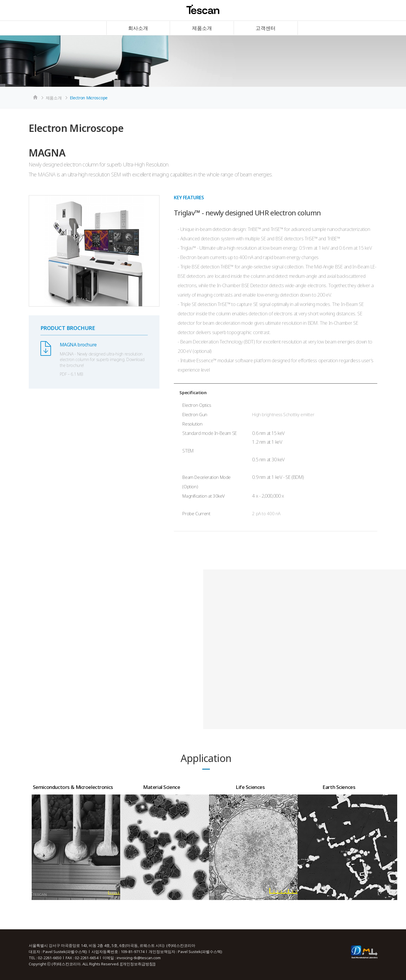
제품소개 (202, 28)
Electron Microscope (89, 98)
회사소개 (138, 28)
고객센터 (266, 28)
